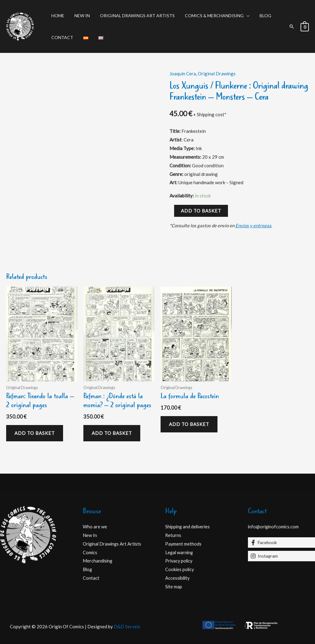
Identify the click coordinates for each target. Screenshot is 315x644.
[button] (292, 26)
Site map (174, 586)
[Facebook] (282, 543)
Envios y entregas (253, 225)
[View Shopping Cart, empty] (305, 26)
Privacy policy (180, 561)
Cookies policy (180, 569)
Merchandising (98, 561)
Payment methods (183, 544)
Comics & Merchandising (209, 16)
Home (57, 16)
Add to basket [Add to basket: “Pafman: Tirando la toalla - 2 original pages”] (35, 433)
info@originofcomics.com (274, 527)
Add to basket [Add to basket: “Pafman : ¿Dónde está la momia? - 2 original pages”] (112, 433)
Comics (90, 552)
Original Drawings (217, 74)
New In (80, 16)
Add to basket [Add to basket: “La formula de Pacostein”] (189, 424)
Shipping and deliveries (189, 527)
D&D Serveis (127, 626)
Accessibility (178, 578)
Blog (258, 16)
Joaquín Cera (183, 74)
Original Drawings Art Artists (133, 16)
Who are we (95, 527)
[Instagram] (282, 556)
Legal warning (180, 552)
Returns (173, 535)
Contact (61, 37)
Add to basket (201, 211)
